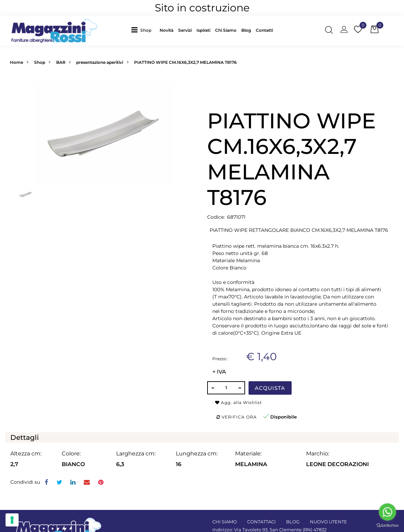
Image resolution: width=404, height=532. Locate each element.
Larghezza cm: (136, 454)
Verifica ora (237, 417)
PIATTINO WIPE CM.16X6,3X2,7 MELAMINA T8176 (185, 62)
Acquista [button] (270, 388)
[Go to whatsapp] (387, 512)
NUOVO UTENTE (329, 522)
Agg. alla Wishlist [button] (239, 402)
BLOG (293, 522)
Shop (146, 30)
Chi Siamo (226, 30)
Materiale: (248, 454)
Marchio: (318, 454)
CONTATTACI (261, 522)
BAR (61, 62)
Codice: (216, 217)
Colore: (71, 454)
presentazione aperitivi (100, 62)
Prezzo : (220, 359)
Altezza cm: (26, 454)
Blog (246, 30)
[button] (148, 31)
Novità (166, 30)
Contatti (264, 30)
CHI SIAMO (225, 522)
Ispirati (203, 30)
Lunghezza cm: (197, 454)
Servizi (185, 30)
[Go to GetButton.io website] (387, 525)
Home (17, 62)
